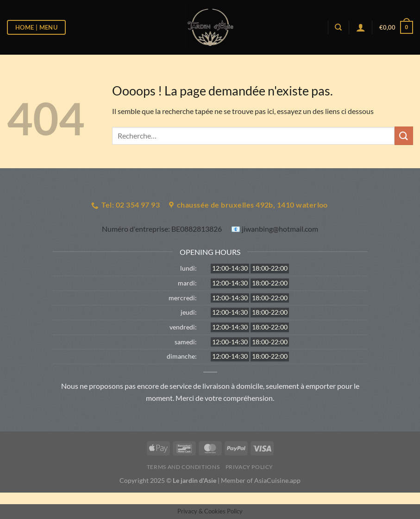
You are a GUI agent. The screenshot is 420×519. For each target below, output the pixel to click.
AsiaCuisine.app (277, 480)
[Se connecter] (361, 27)
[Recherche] (338, 27)
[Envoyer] (404, 136)
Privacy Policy (250, 467)
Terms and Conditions (183, 467)
